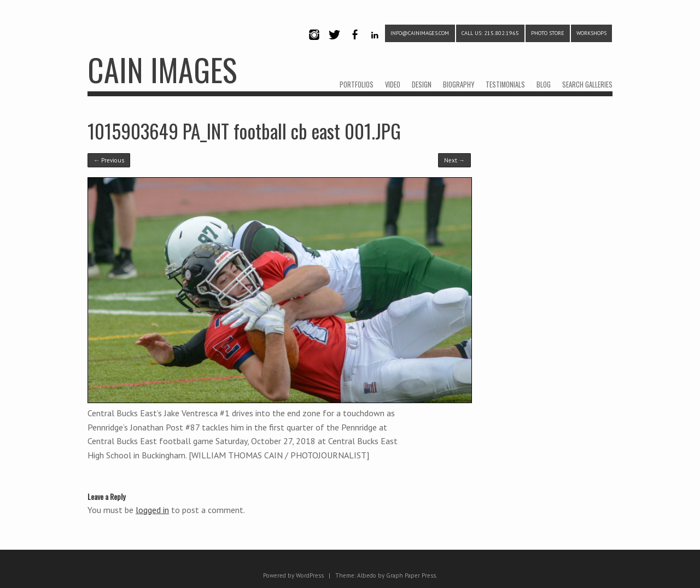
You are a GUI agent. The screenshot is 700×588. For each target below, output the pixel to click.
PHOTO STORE (548, 33)
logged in (152, 510)
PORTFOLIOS (357, 85)
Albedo (367, 575)
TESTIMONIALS (505, 85)
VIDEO (393, 85)
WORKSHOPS (591, 33)
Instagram (314, 44)
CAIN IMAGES (162, 69)
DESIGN (422, 85)
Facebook (354, 44)
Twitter (334, 44)
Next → (454, 160)
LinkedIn (375, 44)
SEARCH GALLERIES (587, 85)
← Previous (109, 160)
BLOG (544, 85)
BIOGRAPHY (459, 85)
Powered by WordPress (293, 575)
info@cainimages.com (420, 33)
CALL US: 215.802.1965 (490, 33)
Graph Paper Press (411, 575)
